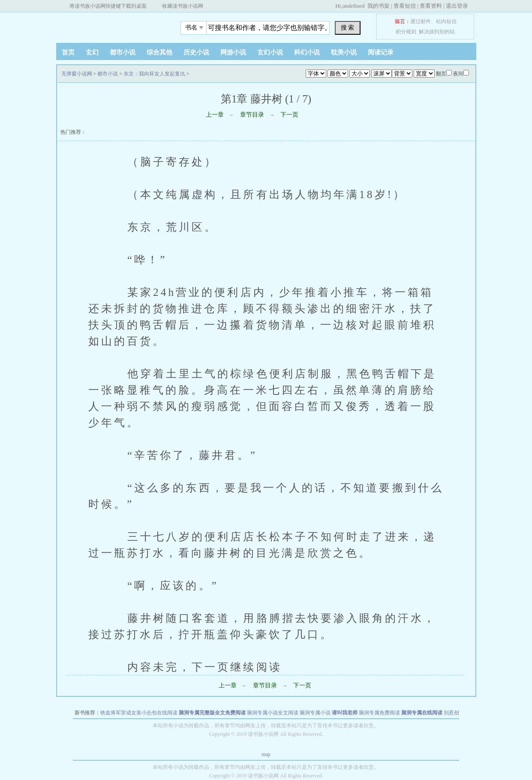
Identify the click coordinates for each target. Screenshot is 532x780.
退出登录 (457, 6)
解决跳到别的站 (437, 32)
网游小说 (233, 52)
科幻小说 (307, 52)
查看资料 (431, 6)
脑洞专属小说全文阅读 (273, 713)
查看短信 (405, 6)
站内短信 (446, 21)
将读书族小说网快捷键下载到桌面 (108, 6)
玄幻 (92, 52)
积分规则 (406, 32)
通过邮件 (421, 21)
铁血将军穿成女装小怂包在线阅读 (139, 713)
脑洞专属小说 (315, 713)
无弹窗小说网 (110, 25)
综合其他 (159, 52)
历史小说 (196, 52)
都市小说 (123, 52)
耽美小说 (344, 52)
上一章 (215, 115)
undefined (353, 6)
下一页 (289, 115)
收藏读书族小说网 (183, 6)
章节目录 (252, 115)
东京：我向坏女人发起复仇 (154, 74)
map (266, 754)
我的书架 (379, 6)
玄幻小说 (270, 52)
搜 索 (348, 27)
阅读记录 (381, 52)
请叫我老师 (345, 713)
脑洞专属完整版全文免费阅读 (212, 713)
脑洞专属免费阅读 (379, 713)
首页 (68, 52)
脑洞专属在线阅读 (422, 713)
